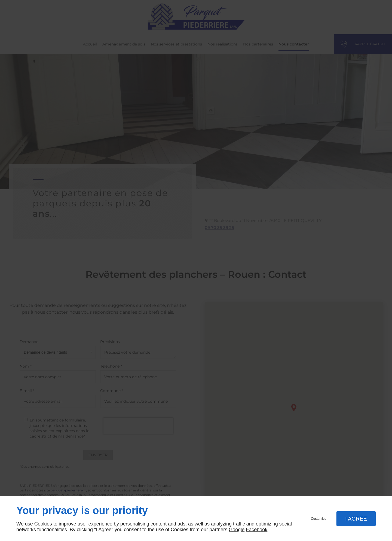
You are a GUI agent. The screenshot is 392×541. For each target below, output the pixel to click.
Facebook (257, 530)
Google (237, 530)
